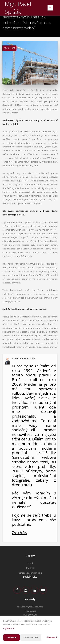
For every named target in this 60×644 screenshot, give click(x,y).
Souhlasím (11, 637)
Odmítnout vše (31, 637)
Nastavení (52, 637)
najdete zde (9, 628)
